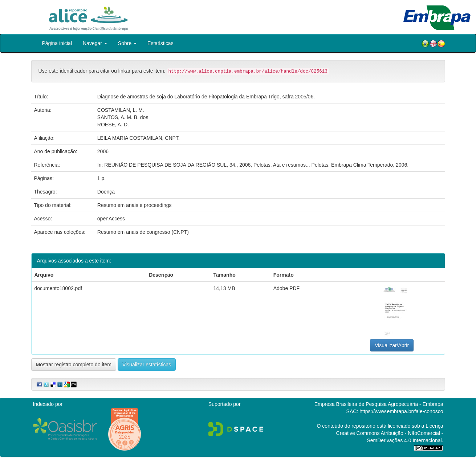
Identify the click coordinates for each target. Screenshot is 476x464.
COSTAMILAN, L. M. (121, 110)
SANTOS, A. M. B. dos (123, 117)
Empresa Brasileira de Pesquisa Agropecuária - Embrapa (379, 404)
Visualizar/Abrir (392, 345)
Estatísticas (160, 43)
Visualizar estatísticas (147, 365)
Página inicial (57, 43)
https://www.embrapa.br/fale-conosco (401, 411)
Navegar (95, 43)
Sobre (127, 43)
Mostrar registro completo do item (74, 365)
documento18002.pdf (58, 288)
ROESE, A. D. (113, 125)
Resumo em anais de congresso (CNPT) (143, 232)
